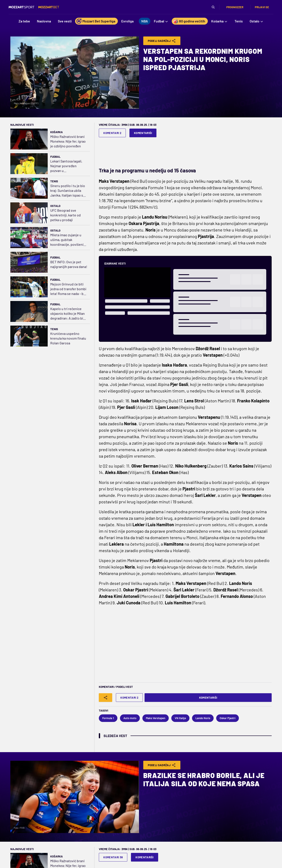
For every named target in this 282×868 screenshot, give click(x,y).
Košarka (57, 132)
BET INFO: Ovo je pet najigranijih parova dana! (69, 264)
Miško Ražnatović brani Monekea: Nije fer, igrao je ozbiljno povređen (68, 141)
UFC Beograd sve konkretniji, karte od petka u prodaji (65, 215)
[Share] (106, 698)
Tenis (54, 181)
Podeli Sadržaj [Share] (162, 41)
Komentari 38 (113, 857)
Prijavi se (262, 7)
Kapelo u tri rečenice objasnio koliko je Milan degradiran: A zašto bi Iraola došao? (68, 314)
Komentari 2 (112, 133)
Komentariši (143, 133)
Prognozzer (235, 7)
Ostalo (55, 206)
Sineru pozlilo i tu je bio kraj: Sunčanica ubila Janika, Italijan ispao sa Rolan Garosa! (68, 191)
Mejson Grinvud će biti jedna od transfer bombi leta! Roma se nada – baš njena (69, 289)
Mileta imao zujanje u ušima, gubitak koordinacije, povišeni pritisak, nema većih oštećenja (67, 240)
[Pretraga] (213, 7)
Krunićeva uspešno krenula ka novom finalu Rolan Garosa (68, 338)
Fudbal (55, 157)
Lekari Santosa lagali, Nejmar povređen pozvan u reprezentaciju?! (66, 166)
